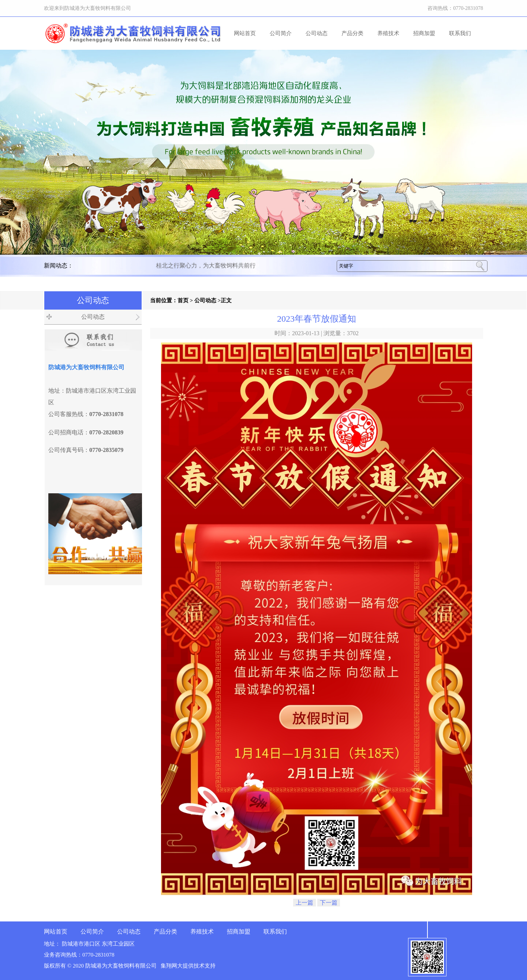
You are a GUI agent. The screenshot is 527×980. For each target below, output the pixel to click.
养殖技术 (388, 33)
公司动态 (317, 33)
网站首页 (245, 33)
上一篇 (304, 903)
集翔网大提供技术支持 (188, 966)
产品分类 (352, 33)
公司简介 (281, 33)
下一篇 (329, 903)
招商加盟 (424, 33)
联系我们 (460, 33)
